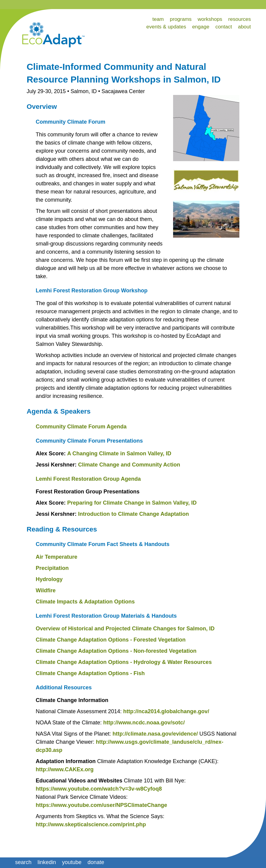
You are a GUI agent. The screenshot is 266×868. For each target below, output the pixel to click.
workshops (210, 19)
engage (201, 27)
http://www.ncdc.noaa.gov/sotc (143, 723)
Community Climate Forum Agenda (81, 427)
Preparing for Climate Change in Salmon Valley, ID (132, 503)
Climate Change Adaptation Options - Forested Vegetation (111, 640)
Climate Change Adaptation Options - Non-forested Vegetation (116, 651)
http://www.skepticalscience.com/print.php (91, 824)
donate (96, 862)
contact (224, 27)
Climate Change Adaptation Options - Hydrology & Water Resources (124, 662)
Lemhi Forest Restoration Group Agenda (88, 479)
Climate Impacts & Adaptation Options (85, 602)
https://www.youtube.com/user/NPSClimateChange (101, 805)
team (158, 19)
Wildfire (46, 590)
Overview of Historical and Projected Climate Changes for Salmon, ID (125, 629)
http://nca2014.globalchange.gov (165, 711)
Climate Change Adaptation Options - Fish (90, 673)
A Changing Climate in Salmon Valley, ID (119, 454)
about (244, 27)
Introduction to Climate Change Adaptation (133, 514)
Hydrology (49, 579)
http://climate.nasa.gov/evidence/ (155, 734)
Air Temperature (57, 557)
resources (240, 19)
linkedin (47, 862)
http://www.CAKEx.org (65, 769)
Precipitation (52, 568)
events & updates (166, 27)
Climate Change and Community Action (129, 465)
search (23, 862)
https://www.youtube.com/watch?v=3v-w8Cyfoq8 (99, 789)
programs (181, 19)
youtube (72, 862)
